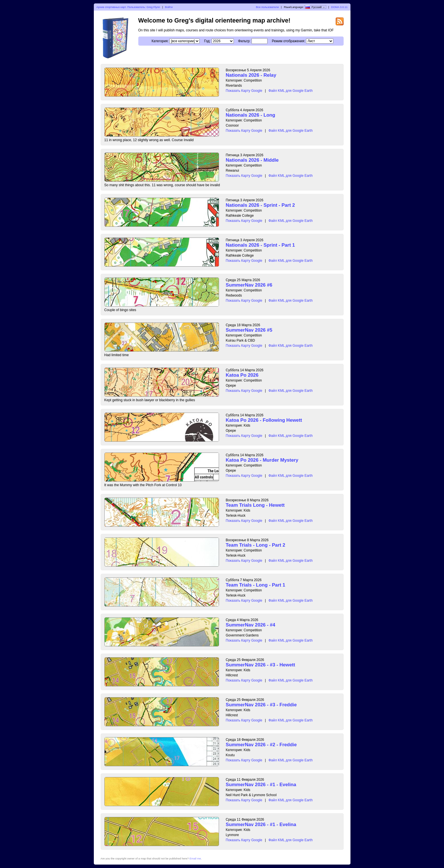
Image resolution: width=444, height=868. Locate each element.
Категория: (160, 41)
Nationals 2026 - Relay (251, 75)
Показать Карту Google (244, 91)
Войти (169, 7)
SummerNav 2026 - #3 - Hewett (260, 665)
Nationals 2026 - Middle (252, 160)
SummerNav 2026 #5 (249, 330)
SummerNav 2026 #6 (249, 285)
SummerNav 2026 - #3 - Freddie (261, 705)
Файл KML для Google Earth (290, 91)
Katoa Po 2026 (242, 375)
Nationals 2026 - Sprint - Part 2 (260, 205)
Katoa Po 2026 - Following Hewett (264, 420)
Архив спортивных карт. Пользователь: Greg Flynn (128, 7)
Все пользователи (267, 7)
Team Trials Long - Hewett (255, 505)
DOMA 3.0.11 (339, 7)
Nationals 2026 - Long (251, 115)
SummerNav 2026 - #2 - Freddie (261, 745)
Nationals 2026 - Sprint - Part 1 (260, 245)
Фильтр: (244, 41)
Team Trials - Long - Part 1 (256, 585)
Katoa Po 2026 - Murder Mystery (262, 460)
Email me (195, 858)
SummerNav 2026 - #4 (251, 625)
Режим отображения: (288, 41)
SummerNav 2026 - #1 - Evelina (261, 785)
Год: (207, 41)
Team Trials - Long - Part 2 (256, 545)
